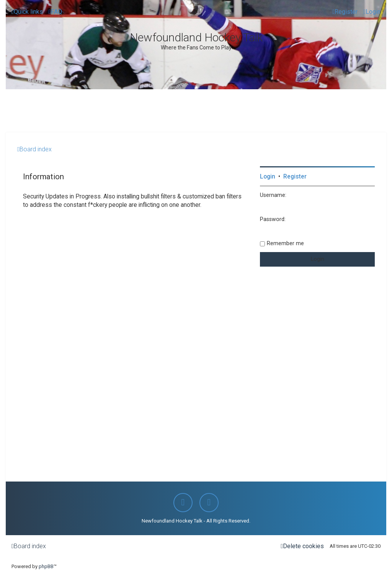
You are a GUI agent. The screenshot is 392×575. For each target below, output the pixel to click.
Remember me (285, 243)
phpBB (46, 566)
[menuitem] (55, 12)
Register (295, 177)
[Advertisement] (145, 110)
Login (268, 177)
